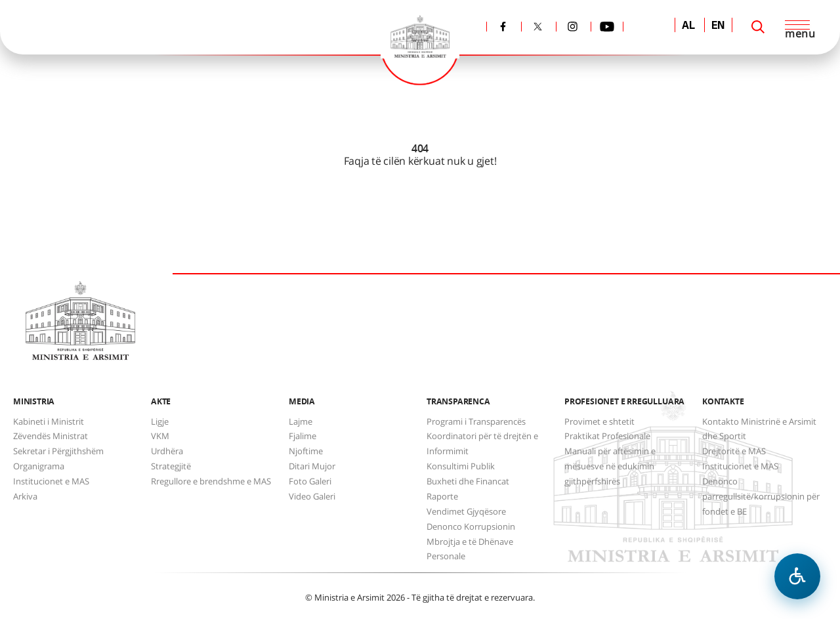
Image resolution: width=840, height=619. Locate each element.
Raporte (442, 496)
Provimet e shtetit (599, 421)
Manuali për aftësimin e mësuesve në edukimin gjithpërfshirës (610, 466)
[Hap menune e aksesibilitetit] (797, 576)
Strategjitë (171, 466)
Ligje (160, 421)
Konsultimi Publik (461, 466)
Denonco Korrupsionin (471, 526)
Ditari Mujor (312, 466)
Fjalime (303, 436)
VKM (160, 436)
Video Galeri (312, 496)
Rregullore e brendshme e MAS (211, 481)
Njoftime (306, 451)
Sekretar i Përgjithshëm (58, 451)
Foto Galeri (310, 481)
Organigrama (39, 466)
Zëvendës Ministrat (51, 436)
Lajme (301, 421)
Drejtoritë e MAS (734, 451)
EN (718, 26)
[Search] (758, 27)
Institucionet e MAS (51, 481)
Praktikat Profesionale (607, 436)
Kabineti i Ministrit (49, 421)
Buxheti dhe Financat (468, 481)
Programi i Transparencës (476, 421)
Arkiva (25, 496)
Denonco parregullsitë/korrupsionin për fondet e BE (761, 496)
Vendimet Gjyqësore (466, 511)
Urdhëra (167, 451)
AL (688, 26)
